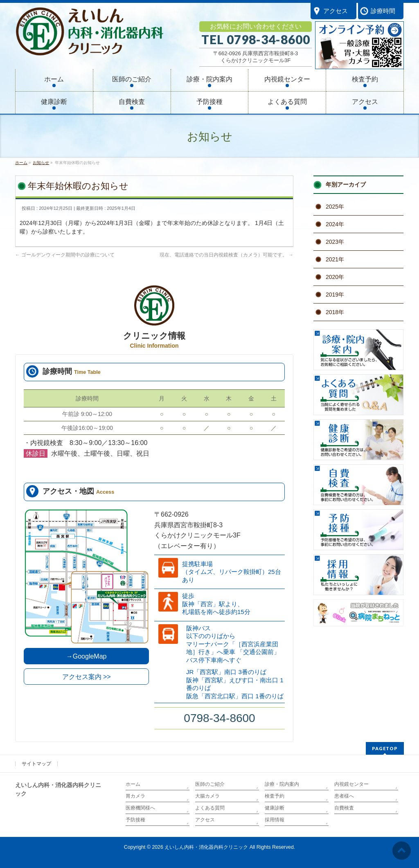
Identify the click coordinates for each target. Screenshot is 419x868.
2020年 (335, 277)
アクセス (205, 820)
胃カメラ (135, 796)
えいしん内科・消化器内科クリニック (206, 847)
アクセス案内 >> (87, 677)
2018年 (335, 312)
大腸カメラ (207, 796)
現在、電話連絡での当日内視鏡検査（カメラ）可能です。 (226, 255)
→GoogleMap (87, 656)
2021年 (335, 259)
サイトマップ (36, 764)
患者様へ (344, 796)
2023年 (335, 242)
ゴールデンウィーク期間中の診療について (65, 255)
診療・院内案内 (282, 784)
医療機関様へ (140, 808)
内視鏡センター (351, 784)
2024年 (335, 224)
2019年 (335, 295)
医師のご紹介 (210, 784)
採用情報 (275, 820)
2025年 (335, 207)
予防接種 (135, 820)
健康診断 (275, 808)
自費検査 (344, 808)
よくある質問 (210, 808)
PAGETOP (385, 748)
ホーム (133, 784)
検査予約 (275, 796)
